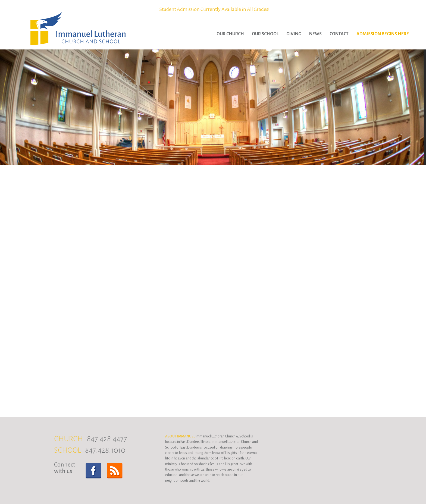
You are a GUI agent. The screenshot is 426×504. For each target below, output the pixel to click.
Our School (265, 34)
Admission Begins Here (383, 34)
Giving (294, 34)
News (315, 34)
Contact (339, 34)
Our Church (230, 34)
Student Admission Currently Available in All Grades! (214, 9)
